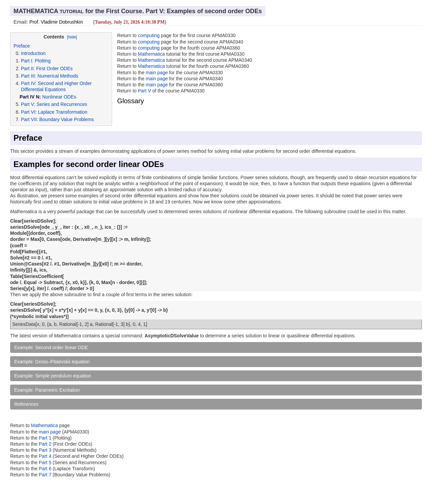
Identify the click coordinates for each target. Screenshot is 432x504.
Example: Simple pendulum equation (53, 376)
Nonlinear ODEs (59, 97)
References (26, 404)
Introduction (33, 53)
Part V (144, 91)
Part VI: (29, 112)
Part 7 (46, 475)
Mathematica (151, 54)
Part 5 (46, 463)
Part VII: (30, 119)
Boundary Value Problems (66, 119)
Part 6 (46, 469)
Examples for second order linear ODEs (89, 164)
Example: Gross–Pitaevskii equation (52, 362)
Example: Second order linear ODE (51, 347)
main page (157, 73)
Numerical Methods (58, 76)
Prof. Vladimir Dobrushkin (56, 22)
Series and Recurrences (62, 104)
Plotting (43, 61)
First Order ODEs (54, 68)
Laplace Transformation (63, 112)
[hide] (72, 37)
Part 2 (45, 444)
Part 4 (46, 456)
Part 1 (45, 438)
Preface (22, 46)
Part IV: (29, 83)
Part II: (28, 68)
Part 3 (45, 450)
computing (149, 35)
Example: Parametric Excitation (47, 390)
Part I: (27, 61)
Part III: (29, 76)
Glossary (131, 101)
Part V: (28, 104)
